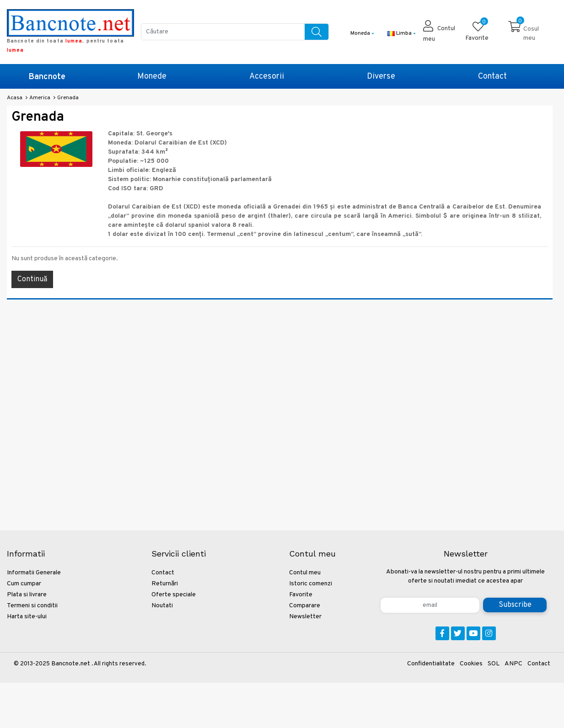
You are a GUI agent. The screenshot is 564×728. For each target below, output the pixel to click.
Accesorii (267, 77)
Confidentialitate (431, 664)
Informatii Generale (34, 573)
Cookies (471, 664)
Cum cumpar (24, 584)
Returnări (165, 584)
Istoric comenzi (311, 584)
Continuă (32, 279)
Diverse (381, 77)
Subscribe (515, 605)
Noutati (162, 606)
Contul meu (305, 573)
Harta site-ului (27, 617)
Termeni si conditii (32, 606)
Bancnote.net (71, 664)
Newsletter (305, 617)
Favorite (301, 595)
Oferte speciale (174, 595)
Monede (152, 77)
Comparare (305, 606)
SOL (494, 664)
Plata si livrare (27, 595)
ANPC (513, 664)
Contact (492, 77)
